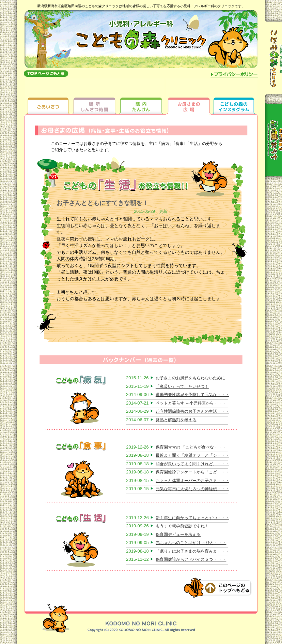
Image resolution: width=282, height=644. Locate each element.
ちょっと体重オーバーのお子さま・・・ (192, 481)
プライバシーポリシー (234, 75)
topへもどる (46, 73)
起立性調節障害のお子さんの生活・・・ (192, 411)
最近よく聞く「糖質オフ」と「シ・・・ (192, 455)
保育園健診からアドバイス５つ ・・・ (191, 559)
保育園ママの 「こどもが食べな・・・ (191, 447)
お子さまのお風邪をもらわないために (190, 378)
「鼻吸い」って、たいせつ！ (182, 386)
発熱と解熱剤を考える (176, 420)
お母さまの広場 (188, 96)
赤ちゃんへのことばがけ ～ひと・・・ (191, 543)
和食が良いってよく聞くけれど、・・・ (192, 464)
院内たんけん (141, 96)
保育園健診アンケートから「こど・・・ (192, 472)
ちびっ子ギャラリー (234, 96)
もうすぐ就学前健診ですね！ (182, 526)
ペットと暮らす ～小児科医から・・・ (191, 403)
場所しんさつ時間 (95, 96)
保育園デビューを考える (178, 535)
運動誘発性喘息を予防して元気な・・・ (192, 395)
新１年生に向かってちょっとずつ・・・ (192, 518)
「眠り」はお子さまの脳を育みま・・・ (192, 551)
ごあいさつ (48, 96)
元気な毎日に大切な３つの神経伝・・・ (192, 489)
